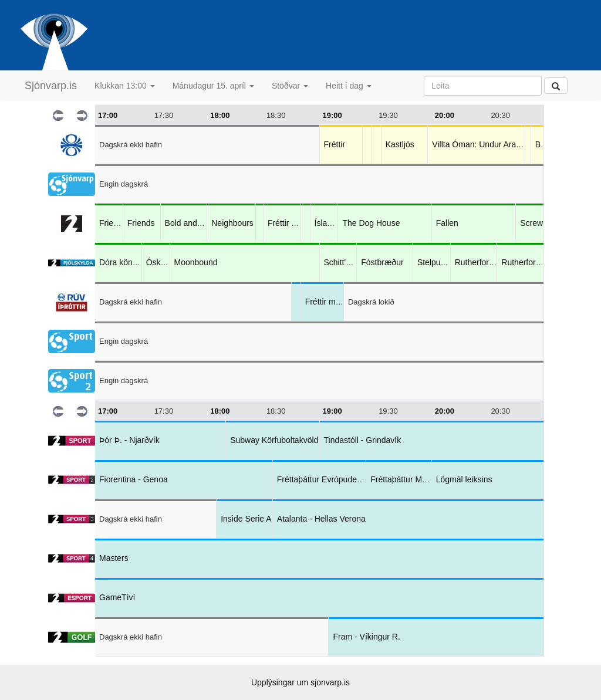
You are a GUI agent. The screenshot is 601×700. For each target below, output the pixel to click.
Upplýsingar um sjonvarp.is (300, 682)
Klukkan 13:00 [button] (125, 86)
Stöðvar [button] (290, 86)
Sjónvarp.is (51, 86)
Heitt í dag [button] (349, 86)
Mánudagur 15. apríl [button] (213, 86)
